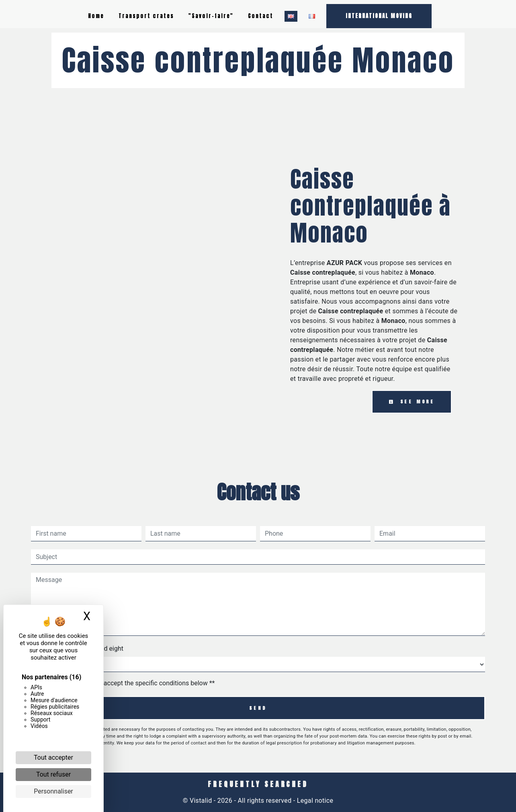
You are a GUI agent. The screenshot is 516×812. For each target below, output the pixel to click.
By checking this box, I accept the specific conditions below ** (127, 683)
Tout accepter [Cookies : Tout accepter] (53, 758)
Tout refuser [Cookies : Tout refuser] (53, 774)
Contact (261, 16)
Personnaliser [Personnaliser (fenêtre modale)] (53, 791)
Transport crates (146, 16)
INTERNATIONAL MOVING (379, 16)
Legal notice (314, 801)
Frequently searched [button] (258, 784)
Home (96, 16)
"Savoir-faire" (211, 16)
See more (412, 402)
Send (258, 708)
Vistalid (201, 801)
